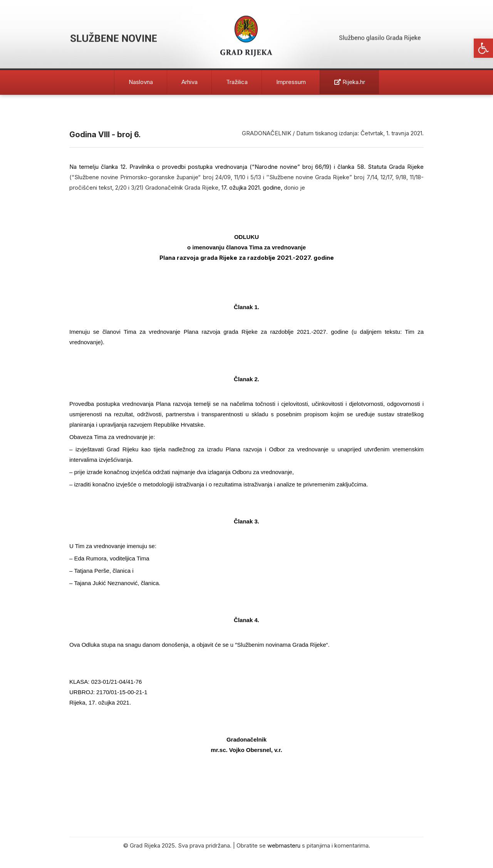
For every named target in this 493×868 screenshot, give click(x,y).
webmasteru (284, 845)
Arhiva (189, 82)
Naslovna (141, 82)
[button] (483, 48)
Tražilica (237, 82)
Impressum (291, 82)
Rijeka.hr (350, 82)
